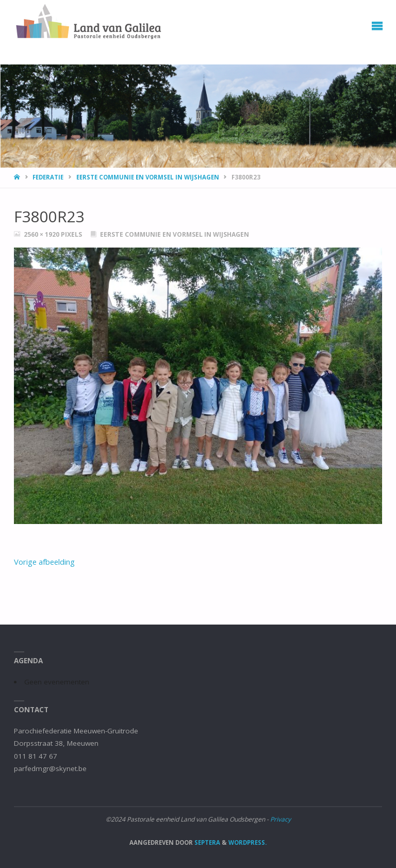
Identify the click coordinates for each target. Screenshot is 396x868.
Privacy (280, 819)
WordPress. (247, 842)
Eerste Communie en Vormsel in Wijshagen (148, 177)
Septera (207, 842)
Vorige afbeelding (44, 562)
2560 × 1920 (42, 234)
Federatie (48, 177)
